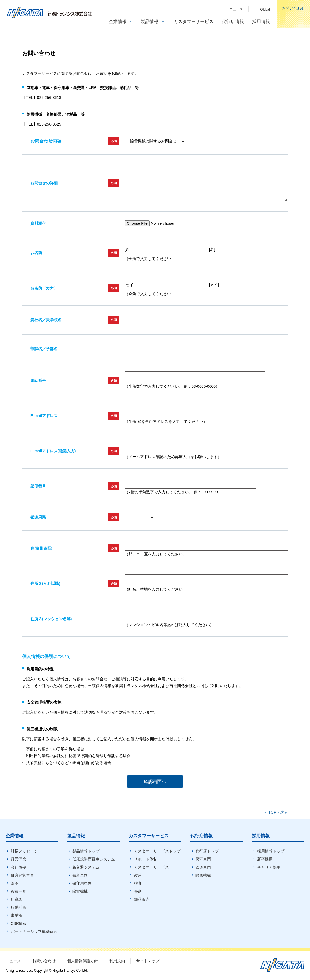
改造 (138, 875)
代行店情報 (201, 836)
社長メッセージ (24, 851)
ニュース (13, 961)
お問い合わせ (44, 961)
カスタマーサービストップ (157, 851)
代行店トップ (207, 851)
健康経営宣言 (22, 875)
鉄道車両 (80, 875)
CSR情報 (19, 923)
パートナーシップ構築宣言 (34, 931)
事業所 (17, 915)
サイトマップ (148, 961)
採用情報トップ (271, 851)
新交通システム (86, 867)
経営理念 (19, 859)
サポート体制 (146, 859)
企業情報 (14, 836)
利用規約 (117, 961)
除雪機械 (80, 891)
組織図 (17, 899)
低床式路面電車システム (94, 859)
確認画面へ (155, 781)
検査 (138, 883)
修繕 (138, 891)
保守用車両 (82, 883)
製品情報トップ (86, 851)
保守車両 (203, 859)
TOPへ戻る (278, 812)
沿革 (15, 883)
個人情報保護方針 (82, 961)
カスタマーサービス (149, 836)
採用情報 (261, 836)
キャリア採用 (269, 867)
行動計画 (19, 907)
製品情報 (76, 836)
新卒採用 (265, 859)
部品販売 (142, 899)
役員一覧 (19, 891)
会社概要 (19, 867)
